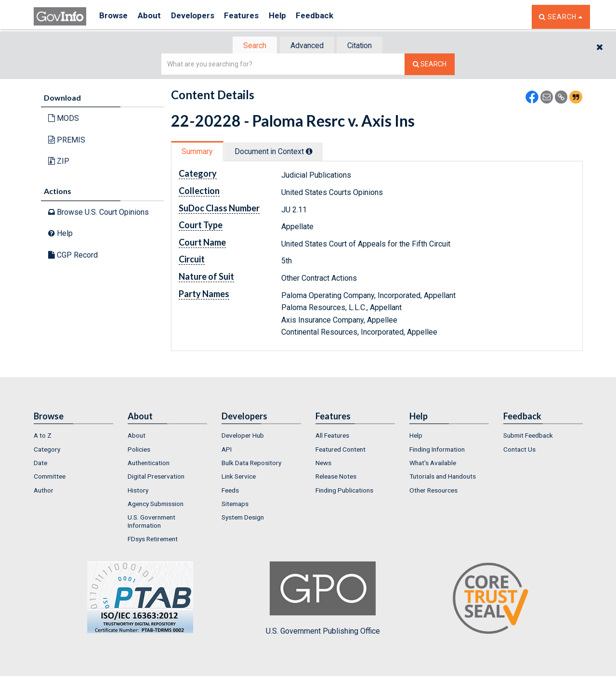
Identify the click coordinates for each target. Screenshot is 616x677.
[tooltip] (316, 152)
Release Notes (336, 477)
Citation (364, 46)
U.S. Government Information (151, 522)
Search (250, 46)
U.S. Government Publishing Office (323, 599)
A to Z (43, 436)
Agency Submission (156, 505)
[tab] (251, 46)
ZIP (59, 162)
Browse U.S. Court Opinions (98, 213)
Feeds (230, 491)
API (227, 450)
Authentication (149, 464)
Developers (201, 17)
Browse (115, 17)
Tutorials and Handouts (443, 477)
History (138, 491)
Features (253, 17)
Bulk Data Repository (251, 464)
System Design (243, 518)
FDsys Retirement (153, 540)
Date (40, 464)
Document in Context (280, 152)
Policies (139, 450)
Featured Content (341, 450)
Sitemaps (235, 505)
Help (292, 17)
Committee (50, 477)
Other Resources (433, 491)
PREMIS (67, 141)
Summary (199, 152)
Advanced (307, 46)
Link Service (239, 477)
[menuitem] (73, 436)
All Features (332, 436)
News (323, 464)
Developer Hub (243, 436)
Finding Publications (344, 491)
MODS (64, 119)
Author (44, 491)
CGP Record (73, 256)
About (154, 17)
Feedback (333, 17)
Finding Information (437, 450)
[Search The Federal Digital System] (430, 65)
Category (47, 450)
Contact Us (519, 450)
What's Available (433, 464)
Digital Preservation (156, 477)
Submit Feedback (528, 436)
